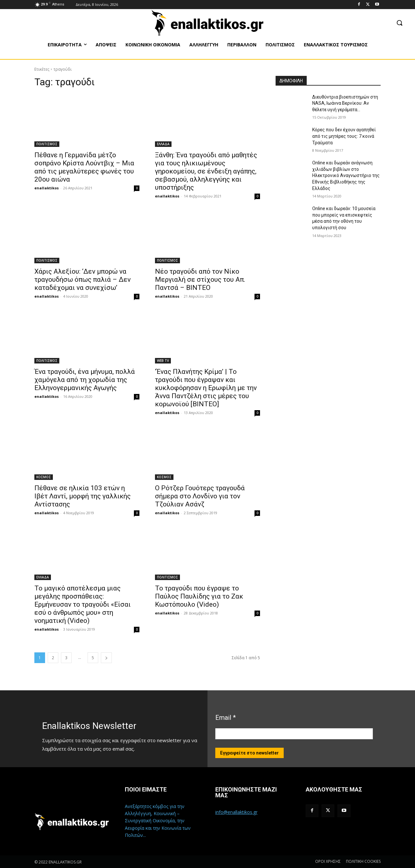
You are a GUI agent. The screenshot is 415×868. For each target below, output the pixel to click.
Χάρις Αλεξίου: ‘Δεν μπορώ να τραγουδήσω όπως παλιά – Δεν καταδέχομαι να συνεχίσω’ (83, 279)
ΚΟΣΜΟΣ (44, 477)
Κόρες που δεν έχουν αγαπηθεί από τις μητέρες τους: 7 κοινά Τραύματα (344, 136)
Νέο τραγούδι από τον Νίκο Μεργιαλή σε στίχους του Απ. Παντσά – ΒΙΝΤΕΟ (200, 279)
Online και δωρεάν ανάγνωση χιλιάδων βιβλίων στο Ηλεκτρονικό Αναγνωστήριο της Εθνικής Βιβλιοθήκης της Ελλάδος (346, 175)
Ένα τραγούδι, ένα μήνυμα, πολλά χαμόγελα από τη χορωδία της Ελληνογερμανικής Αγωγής (85, 380)
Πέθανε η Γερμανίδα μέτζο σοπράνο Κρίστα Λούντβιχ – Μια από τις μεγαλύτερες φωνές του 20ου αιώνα (84, 167)
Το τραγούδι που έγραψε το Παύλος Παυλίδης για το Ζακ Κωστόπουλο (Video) (199, 596)
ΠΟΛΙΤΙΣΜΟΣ (47, 144)
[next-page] (106, 658)
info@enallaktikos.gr (236, 812)
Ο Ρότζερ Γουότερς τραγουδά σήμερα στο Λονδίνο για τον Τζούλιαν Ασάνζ (200, 496)
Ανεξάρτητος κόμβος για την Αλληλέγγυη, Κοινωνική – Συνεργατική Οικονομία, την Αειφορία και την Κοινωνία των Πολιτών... (158, 821)
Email (225, 718)
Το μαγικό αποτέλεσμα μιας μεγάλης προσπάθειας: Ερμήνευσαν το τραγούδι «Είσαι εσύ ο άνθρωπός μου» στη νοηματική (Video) (83, 604)
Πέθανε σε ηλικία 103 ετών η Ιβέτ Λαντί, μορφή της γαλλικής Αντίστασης (83, 496)
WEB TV (163, 361)
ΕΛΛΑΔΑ (163, 144)
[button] (399, 23)
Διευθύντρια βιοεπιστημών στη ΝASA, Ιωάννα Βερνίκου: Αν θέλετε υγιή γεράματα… (345, 103)
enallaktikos (47, 188)
